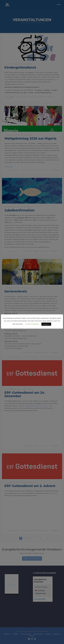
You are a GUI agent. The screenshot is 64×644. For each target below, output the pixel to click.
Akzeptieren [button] (46, 324)
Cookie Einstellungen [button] (32, 324)
